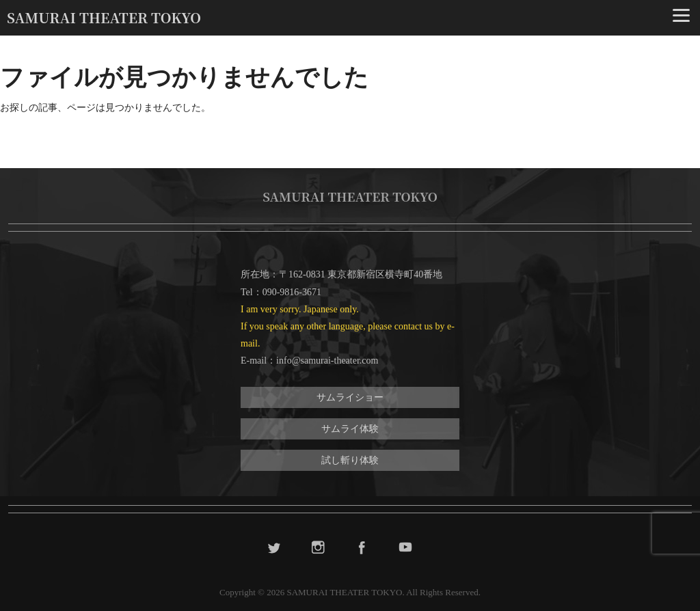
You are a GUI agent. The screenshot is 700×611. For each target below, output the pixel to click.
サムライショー (350, 397)
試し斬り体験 (350, 460)
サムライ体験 (350, 429)
